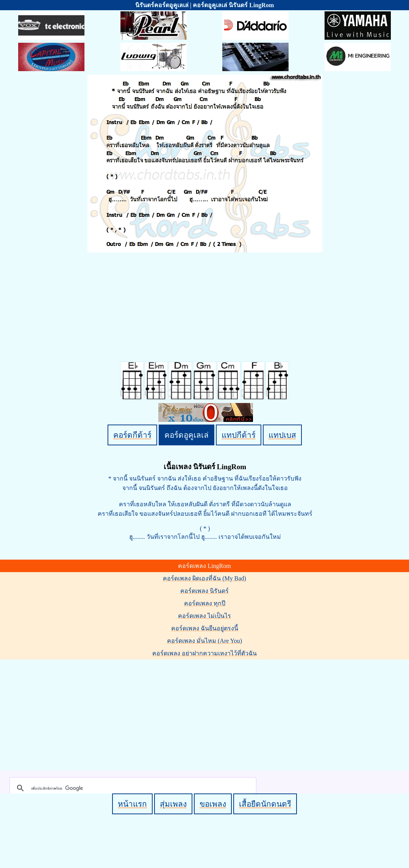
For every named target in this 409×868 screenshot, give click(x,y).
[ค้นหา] (132, 788)
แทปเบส (282, 435)
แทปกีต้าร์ (239, 435)
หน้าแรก (132, 804)
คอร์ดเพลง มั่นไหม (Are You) (204, 641)
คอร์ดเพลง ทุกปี (205, 603)
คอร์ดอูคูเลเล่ (187, 435)
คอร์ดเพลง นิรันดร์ (204, 591)
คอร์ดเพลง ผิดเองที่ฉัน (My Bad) (204, 578)
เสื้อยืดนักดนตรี (265, 804)
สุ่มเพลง (173, 804)
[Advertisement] (206, 714)
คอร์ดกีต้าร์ (132, 435)
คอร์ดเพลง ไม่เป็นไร (204, 616)
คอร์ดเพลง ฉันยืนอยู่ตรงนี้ (205, 628)
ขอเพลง (213, 804)
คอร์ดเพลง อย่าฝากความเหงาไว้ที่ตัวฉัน (204, 653)
